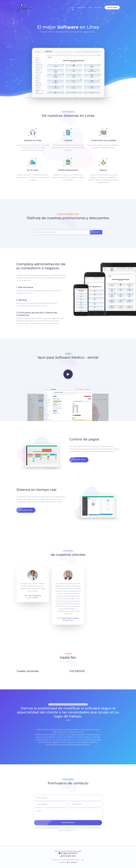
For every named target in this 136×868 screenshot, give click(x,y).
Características (81, 8)
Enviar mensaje (68, 823)
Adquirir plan (79, 460)
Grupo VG (74, 862)
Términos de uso (60, 851)
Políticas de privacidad (74, 851)
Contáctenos (112, 8)
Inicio (73, 8)
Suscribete (96, 232)
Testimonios (98, 8)
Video (90, 8)
